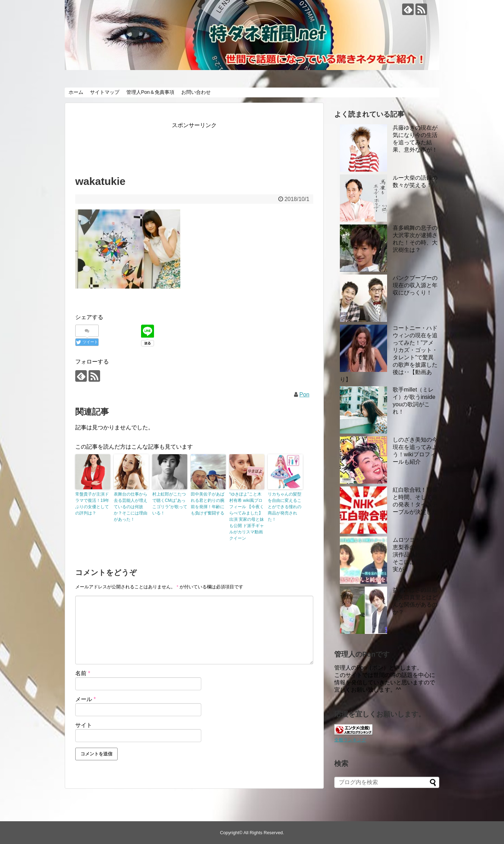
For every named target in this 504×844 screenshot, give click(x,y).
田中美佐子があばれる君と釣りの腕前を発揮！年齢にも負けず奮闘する (208, 504)
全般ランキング (350, 740)
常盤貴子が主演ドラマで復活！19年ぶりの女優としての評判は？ (92, 504)
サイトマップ (105, 92)
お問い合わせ (196, 92)
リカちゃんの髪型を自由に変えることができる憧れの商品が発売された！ (285, 507)
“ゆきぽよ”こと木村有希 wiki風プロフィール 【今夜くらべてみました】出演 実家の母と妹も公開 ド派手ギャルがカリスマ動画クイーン (247, 516)
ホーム (76, 92)
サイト (84, 725)
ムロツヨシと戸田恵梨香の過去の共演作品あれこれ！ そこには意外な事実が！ (415, 555)
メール (86, 699)
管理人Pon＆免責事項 (150, 92)
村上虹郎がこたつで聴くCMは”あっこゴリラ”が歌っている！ (170, 504)
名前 (83, 673)
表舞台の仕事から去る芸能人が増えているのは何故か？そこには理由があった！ (131, 507)
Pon (304, 395)
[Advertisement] (203, 146)
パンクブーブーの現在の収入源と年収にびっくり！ (415, 285)
